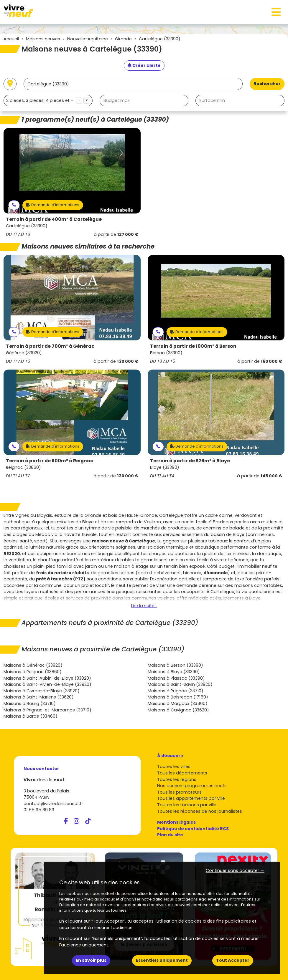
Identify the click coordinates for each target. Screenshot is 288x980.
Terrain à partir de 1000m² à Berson (193, 346)
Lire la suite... (144, 606)
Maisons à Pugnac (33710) (176, 691)
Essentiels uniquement (162, 960)
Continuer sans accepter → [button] (235, 870)
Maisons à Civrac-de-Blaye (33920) (42, 691)
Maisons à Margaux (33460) (178, 703)
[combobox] (48, 101)
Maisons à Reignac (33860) (33, 672)
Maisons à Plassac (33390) (176, 678)
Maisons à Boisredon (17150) (178, 697)
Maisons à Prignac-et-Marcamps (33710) (47, 710)
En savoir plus (91, 960)
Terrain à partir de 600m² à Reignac (50, 461)
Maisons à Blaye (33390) (174, 672)
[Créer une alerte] (144, 66)
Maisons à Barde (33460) (31, 716)
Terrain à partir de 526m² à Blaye (190, 461)
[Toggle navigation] (276, 12)
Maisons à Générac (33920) (33, 665)
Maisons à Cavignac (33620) (178, 710)
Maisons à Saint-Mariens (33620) (39, 697)
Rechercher (267, 84)
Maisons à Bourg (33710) (30, 703)
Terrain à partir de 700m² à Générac (50, 346)
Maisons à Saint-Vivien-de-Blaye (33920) (47, 684)
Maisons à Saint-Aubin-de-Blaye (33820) (47, 678)
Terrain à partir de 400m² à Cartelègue (54, 219)
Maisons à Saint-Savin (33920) (180, 684)
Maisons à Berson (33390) (175, 665)
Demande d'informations (53, 205)
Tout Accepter (233, 960)
